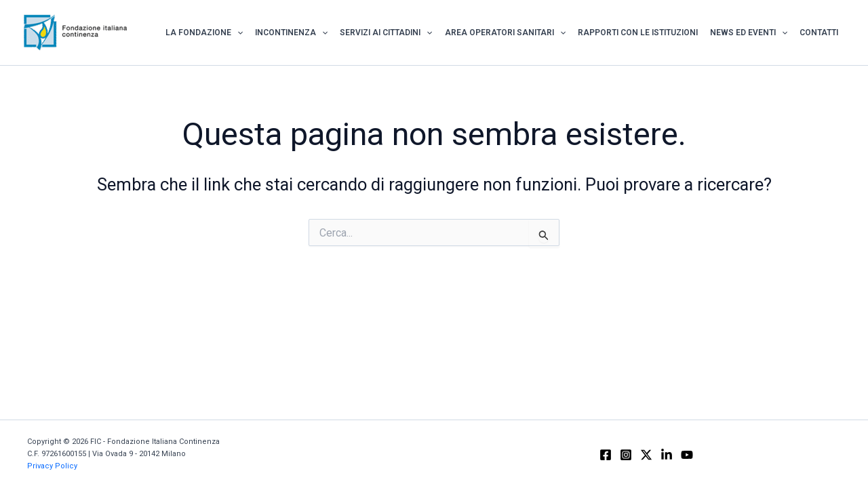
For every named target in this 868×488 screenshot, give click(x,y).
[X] (646, 455)
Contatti (819, 33)
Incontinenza (291, 33)
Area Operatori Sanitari (505, 33)
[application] (237, 33)
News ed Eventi (749, 33)
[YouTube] (687, 455)
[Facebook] (606, 455)
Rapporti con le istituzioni (638, 33)
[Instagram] (626, 455)
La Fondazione (204, 33)
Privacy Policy (52, 466)
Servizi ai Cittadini (386, 33)
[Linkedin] (667, 455)
